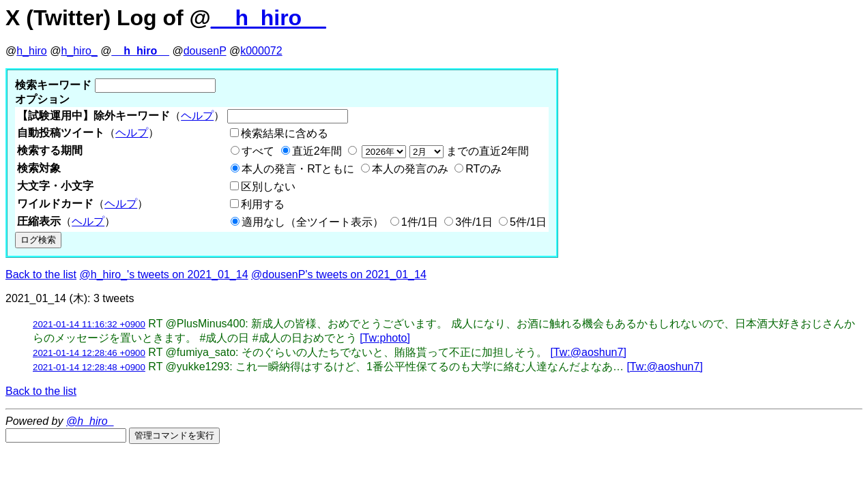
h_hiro (31, 51)
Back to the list (41, 274)
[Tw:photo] (385, 338)
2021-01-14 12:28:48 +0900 (89, 367)
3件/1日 (474, 222)
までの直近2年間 (444, 151)
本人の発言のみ (410, 169)
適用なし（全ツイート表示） (313, 222)
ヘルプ (197, 116)
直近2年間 (317, 151)
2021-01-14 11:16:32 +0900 (89, 324)
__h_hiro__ (269, 18)
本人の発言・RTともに (298, 169)
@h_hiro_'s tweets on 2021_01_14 (164, 274)
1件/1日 (420, 222)
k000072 (261, 51)
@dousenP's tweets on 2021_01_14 (339, 274)
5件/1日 (528, 222)
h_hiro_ (79, 51)
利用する (263, 204)
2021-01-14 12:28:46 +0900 (89, 353)
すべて (258, 151)
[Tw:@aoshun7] (588, 352)
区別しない (268, 187)
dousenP (205, 51)
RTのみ (483, 169)
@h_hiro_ (90, 421)
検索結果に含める (285, 133)
